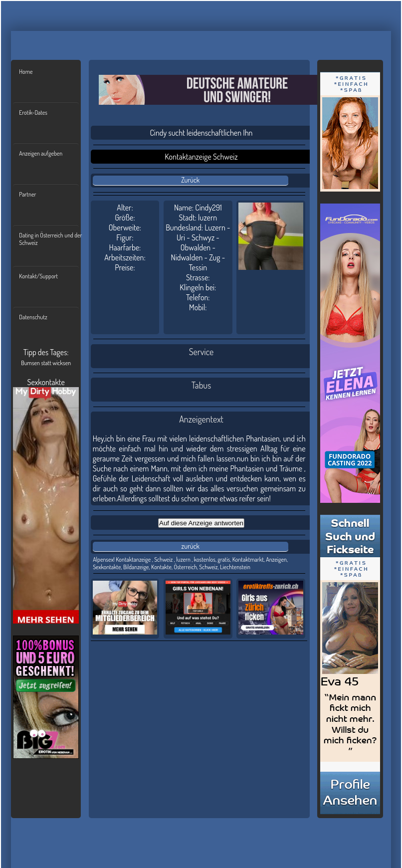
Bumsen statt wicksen (46, 363)
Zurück (190, 180)
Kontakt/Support (38, 276)
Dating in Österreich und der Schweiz (50, 239)
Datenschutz (33, 317)
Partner (27, 194)
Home (26, 72)
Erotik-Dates (33, 112)
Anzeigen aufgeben (41, 153)
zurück (191, 546)
